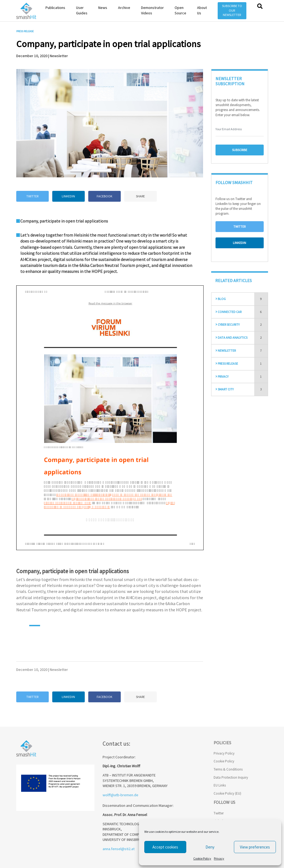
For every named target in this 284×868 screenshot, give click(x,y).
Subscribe (240, 150)
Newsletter (226, 350)
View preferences (255, 847)
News (103, 8)
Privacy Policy (224, 753)
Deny (210, 847)
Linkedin (68, 196)
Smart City (225, 389)
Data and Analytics (231, 337)
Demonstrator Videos (152, 10)
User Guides (82, 10)
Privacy (219, 858)
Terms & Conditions (228, 769)
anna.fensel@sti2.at (119, 849)
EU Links (220, 785)
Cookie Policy (202, 858)
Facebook (105, 196)
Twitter (32, 196)
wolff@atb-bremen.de (120, 795)
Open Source (180, 10)
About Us (202, 10)
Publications (55, 8)
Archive (124, 8)
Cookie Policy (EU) (227, 793)
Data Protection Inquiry (231, 777)
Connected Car (228, 312)
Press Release (227, 363)
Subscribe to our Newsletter (232, 10)
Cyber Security (228, 324)
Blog (221, 299)
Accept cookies (165, 847)
